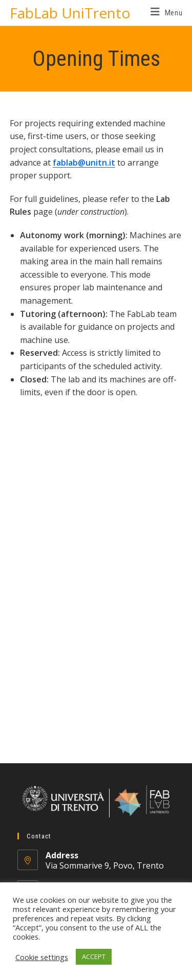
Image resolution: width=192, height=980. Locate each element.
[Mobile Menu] (167, 13)
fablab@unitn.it (84, 163)
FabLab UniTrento (70, 13)
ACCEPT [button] (94, 956)
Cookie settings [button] (42, 957)
